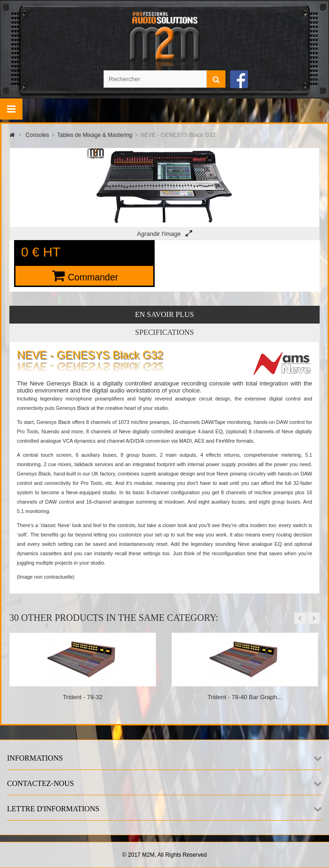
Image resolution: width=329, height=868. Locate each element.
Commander (93, 277)
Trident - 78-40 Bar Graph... (245, 697)
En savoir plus (164, 314)
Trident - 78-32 (83, 697)
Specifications (164, 332)
